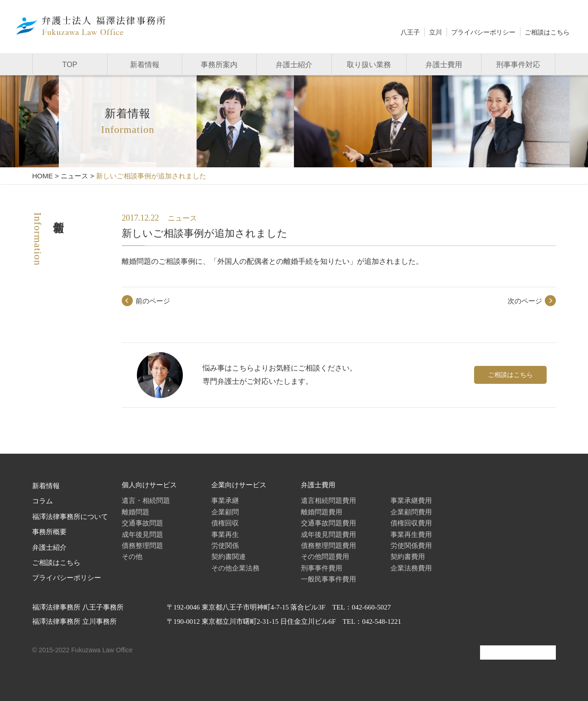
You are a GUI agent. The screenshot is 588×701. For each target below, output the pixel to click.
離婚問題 (136, 512)
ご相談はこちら (547, 32)
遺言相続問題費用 (328, 500)
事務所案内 (219, 65)
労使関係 (225, 545)
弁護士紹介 (294, 65)
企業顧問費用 (411, 512)
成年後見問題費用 (328, 534)
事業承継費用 (411, 500)
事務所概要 (49, 532)
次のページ (525, 301)
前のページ (153, 301)
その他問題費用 (325, 556)
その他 (132, 556)
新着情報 (145, 65)
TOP (70, 65)
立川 (435, 32)
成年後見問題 (142, 534)
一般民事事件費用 (328, 579)
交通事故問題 (142, 523)
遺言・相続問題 (146, 500)
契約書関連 (229, 556)
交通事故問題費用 (328, 523)
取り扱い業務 (369, 65)
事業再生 (225, 534)
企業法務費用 (411, 568)
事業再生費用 (411, 534)
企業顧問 (225, 512)
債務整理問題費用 (328, 545)
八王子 (410, 32)
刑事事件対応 (518, 65)
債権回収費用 (411, 523)
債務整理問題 (142, 545)
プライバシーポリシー (483, 32)
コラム (42, 501)
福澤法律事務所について (70, 517)
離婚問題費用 (322, 512)
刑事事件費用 (322, 568)
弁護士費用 (444, 65)
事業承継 (225, 500)
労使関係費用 (411, 545)
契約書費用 (408, 556)
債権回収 (225, 523)
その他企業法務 (235, 568)
